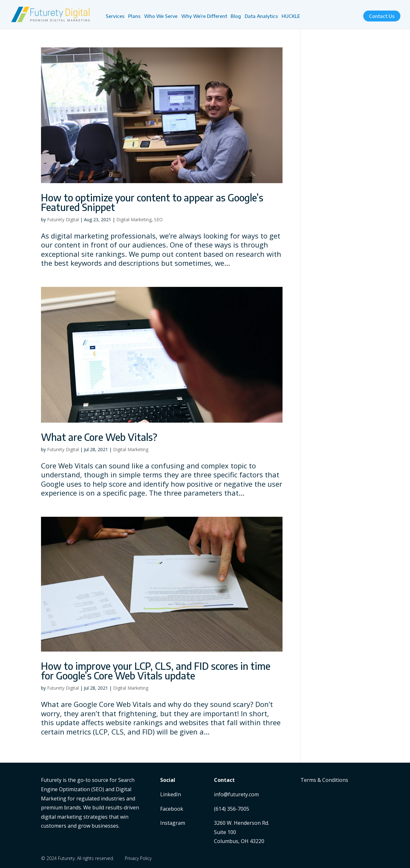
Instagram (173, 823)
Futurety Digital (63, 219)
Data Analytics (261, 16)
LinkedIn (171, 794)
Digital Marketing (134, 219)
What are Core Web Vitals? (99, 437)
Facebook (172, 809)
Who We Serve (161, 16)
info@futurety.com (236, 794)
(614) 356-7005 (232, 809)
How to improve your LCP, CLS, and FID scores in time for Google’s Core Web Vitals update (156, 671)
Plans (134, 16)
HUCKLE (291, 16)
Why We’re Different (204, 16)
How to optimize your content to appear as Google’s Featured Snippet (152, 202)
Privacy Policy (138, 858)
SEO (158, 219)
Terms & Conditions (324, 780)
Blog (236, 16)
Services (115, 16)
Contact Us (382, 16)
